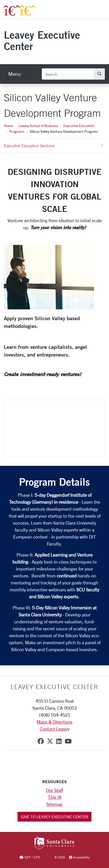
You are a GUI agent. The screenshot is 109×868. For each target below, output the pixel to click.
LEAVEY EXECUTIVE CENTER (54, 687)
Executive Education (79, 126)
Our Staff (54, 790)
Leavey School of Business (38, 126)
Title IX (55, 797)
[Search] (68, 74)
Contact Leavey (55, 729)
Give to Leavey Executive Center (54, 817)
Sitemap (54, 804)
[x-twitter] (50, 741)
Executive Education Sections (53, 146)
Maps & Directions (54, 722)
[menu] (15, 74)
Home (9, 126)
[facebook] (41, 741)
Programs (17, 131)
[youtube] (68, 741)
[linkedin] (59, 741)
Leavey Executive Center (42, 40)
